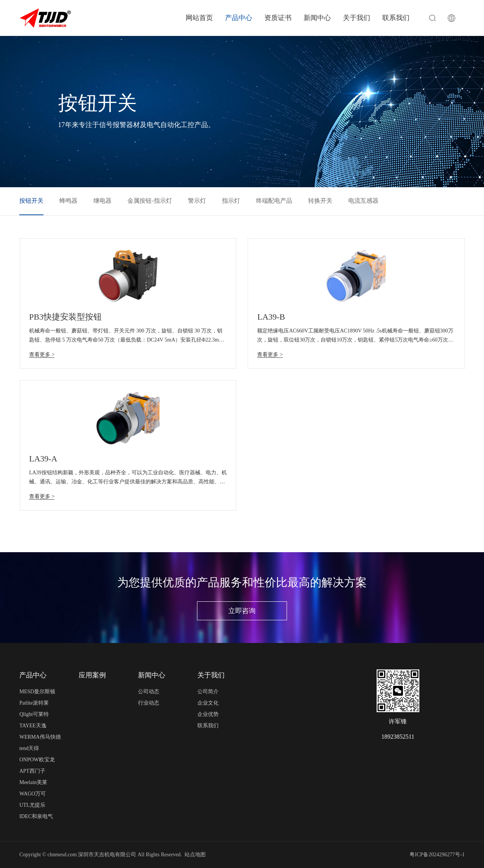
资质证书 (278, 18)
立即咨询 (242, 611)
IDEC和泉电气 (36, 816)
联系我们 (396, 18)
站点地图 (195, 855)
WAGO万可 (33, 794)
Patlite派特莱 (34, 703)
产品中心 (239, 18)
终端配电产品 (274, 201)
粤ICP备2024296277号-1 (437, 855)
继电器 (102, 201)
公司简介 (208, 692)
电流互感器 (363, 201)
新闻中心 (317, 18)
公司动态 (149, 692)
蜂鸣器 (68, 201)
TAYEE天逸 (33, 726)
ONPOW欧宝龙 (37, 760)
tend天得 (29, 748)
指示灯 (231, 201)
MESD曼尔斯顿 (37, 692)
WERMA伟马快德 (40, 737)
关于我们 (357, 18)
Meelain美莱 (33, 782)
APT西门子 (32, 771)
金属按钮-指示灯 (150, 201)
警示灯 (197, 201)
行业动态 (149, 703)
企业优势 (208, 714)
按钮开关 (31, 201)
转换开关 (320, 201)
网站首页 (199, 18)
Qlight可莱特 (34, 714)
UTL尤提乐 (32, 805)
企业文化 (208, 703)
